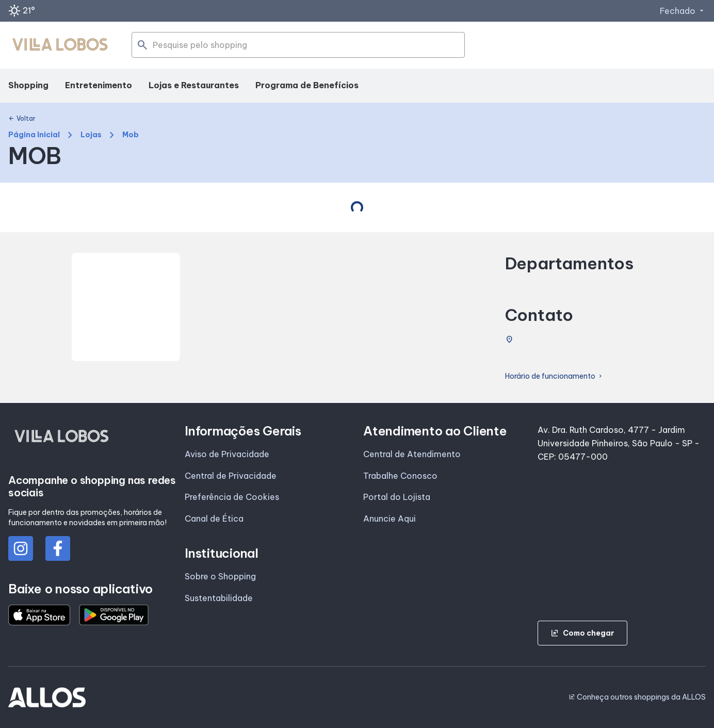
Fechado (683, 11)
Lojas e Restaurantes (194, 85)
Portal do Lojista (397, 497)
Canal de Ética (214, 519)
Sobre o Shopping (220, 576)
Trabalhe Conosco (400, 476)
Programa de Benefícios (307, 85)
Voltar (22, 119)
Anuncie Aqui (390, 519)
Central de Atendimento (412, 454)
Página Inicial (34, 135)
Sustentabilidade (219, 598)
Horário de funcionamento (554, 376)
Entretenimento (99, 85)
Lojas (91, 135)
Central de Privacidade (231, 476)
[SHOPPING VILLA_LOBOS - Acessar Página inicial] (60, 45)
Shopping (28, 85)
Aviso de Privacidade (227, 454)
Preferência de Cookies (232, 497)
